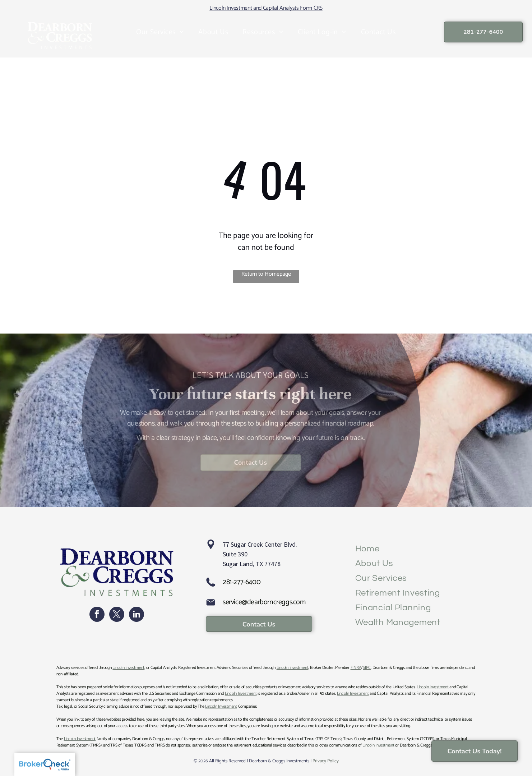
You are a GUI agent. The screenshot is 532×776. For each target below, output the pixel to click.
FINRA (356, 668)
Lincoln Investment (128, 668)
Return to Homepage (266, 274)
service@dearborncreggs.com (264, 602)
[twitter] (117, 615)
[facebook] (97, 615)
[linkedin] (137, 615)
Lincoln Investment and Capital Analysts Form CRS (266, 8)
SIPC (367, 668)
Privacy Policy (326, 761)
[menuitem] (160, 32)
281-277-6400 (242, 582)
